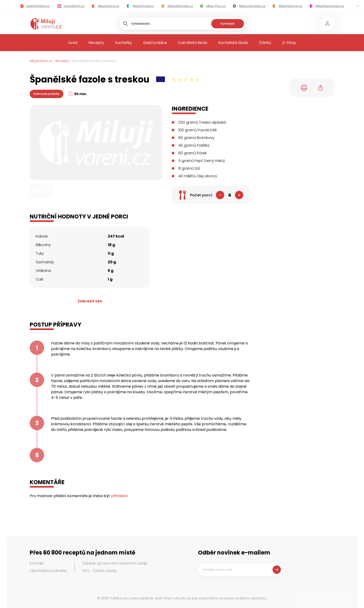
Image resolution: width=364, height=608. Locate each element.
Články (265, 43)
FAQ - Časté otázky (99, 571)
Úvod (73, 43)
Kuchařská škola (233, 43)
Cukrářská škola (193, 43)
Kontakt (37, 563)
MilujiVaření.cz (41, 61)
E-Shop (289, 43)
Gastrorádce (155, 43)
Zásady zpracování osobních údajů (115, 563)
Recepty (96, 43)
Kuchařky (124, 43)
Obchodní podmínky (49, 571)
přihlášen (119, 496)
